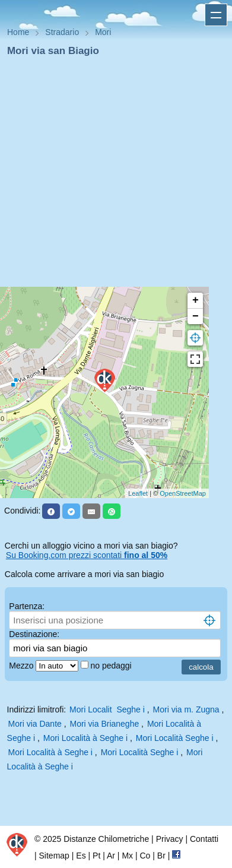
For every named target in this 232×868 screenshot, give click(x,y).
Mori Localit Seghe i (107, 709)
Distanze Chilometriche (106, 839)
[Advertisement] (111, 175)
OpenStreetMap (183, 493)
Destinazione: (34, 634)
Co (145, 856)
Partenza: (27, 606)
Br (161, 856)
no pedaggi (112, 666)
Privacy (170, 839)
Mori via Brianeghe (105, 724)
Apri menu (216, 15)
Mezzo (22, 666)
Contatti (204, 839)
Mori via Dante (35, 724)
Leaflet (138, 493)
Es (81, 856)
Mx (127, 856)
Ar (111, 856)
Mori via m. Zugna (186, 709)
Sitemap (54, 856)
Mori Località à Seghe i (85, 738)
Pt (96, 856)
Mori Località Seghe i (175, 738)
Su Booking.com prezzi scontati (87, 555)
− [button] (196, 316)
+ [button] (196, 300)
